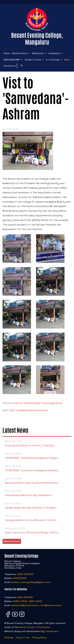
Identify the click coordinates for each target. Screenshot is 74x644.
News (67, 60)
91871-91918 (35, 601)
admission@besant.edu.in (25, 605)
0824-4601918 (25, 597)
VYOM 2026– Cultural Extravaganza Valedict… (37, 468)
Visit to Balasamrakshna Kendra (28, 410)
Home (7, 53)
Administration (20, 53)
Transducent (52, 631)
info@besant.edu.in (51, 605)
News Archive (12, 541)
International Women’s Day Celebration (37, 493)
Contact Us (10, 66)
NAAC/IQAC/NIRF (12, 60)
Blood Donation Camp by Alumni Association (37, 481)
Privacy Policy (39, 637)
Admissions (38, 53)
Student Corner (33, 60)
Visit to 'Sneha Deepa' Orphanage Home (38, 403)
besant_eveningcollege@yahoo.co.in (31, 582)
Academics (54, 53)
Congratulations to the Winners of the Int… (37, 518)
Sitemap (9, 637)
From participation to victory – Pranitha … (37, 443)
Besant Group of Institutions (35, 627)
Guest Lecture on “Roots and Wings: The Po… (37, 530)
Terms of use (23, 637)
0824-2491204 (25, 574)
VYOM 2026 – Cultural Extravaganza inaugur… (37, 456)
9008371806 (20, 578)
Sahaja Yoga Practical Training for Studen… (37, 505)
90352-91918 (20, 601)
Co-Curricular (53, 60)
